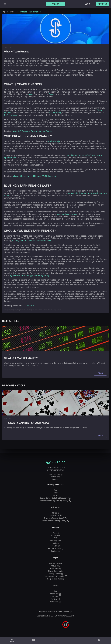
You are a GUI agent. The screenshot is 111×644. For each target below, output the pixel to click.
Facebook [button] (55, 602)
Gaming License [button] (55, 574)
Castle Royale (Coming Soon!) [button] (55, 521)
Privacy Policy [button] (55, 568)
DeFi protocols (11, 115)
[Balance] (55, 640)
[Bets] (77, 640)
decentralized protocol (67, 214)
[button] (55, 4)
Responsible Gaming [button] (55, 579)
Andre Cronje (54, 141)
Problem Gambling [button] (55, 548)
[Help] (99, 640)
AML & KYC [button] (55, 566)
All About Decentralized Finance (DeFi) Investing (34, 176)
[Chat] (34, 640)
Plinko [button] (55, 495)
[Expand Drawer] (5, 4)
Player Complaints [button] (55, 571)
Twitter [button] (55, 599)
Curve (51, 94)
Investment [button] (55, 546)
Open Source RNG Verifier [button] (55, 576)
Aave (31, 94)
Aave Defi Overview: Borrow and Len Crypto (32, 131)
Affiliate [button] (55, 543)
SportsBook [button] (55, 515)
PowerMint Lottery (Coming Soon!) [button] (55, 501)
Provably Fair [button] (55, 541)
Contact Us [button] (55, 551)
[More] (12, 640)
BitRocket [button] (55, 513)
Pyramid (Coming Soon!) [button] (55, 518)
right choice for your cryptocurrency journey (29, 275)
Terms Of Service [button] (55, 563)
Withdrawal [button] (55, 535)
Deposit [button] (55, 533)
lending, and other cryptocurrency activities (32, 241)
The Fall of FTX (30, 306)
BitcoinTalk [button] (55, 594)
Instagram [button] (55, 596)
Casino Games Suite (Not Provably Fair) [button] (55, 498)
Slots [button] (55, 493)
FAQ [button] (55, 538)
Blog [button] (55, 591)
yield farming (55, 113)
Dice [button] (55, 490)
